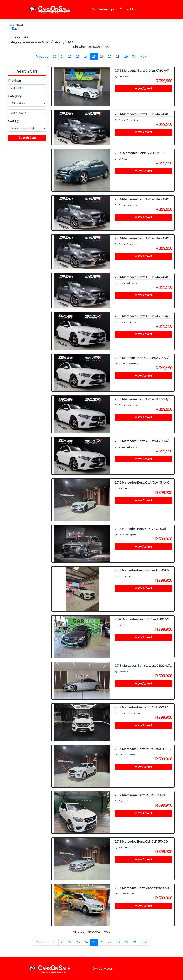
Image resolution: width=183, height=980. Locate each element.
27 (110, 57)
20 (54, 57)
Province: (15, 81)
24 (86, 57)
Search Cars (27, 71)
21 (62, 57)
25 (94, 57)
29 (126, 57)
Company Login (103, 969)
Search (12, 25)
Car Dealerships (103, 9)
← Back (14, 29)
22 (70, 57)
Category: (15, 96)
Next (144, 57)
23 (78, 57)
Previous (42, 57)
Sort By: (14, 121)
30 (134, 57)
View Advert (144, 89)
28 (118, 57)
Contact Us (128, 9)
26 (102, 57)
